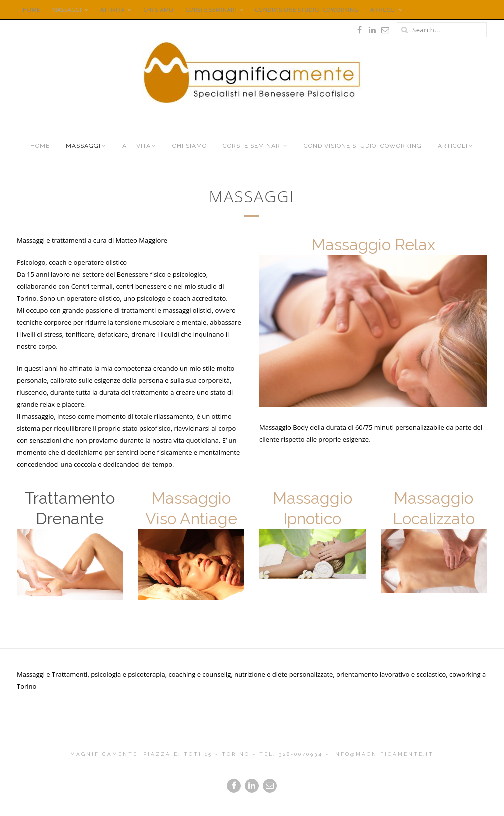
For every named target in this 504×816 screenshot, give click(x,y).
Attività (113, 10)
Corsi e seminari (211, 10)
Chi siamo (158, 10)
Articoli (383, 10)
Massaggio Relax (373, 245)
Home (32, 10)
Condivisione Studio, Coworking (307, 10)
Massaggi (67, 10)
